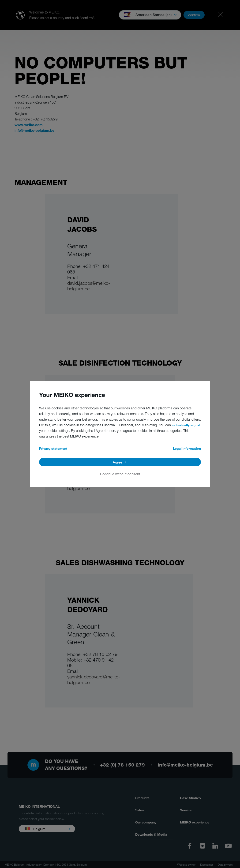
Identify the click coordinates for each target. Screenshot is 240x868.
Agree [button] (117, 462)
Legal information (187, 448)
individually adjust (186, 425)
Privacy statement (53, 448)
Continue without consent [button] (120, 474)
